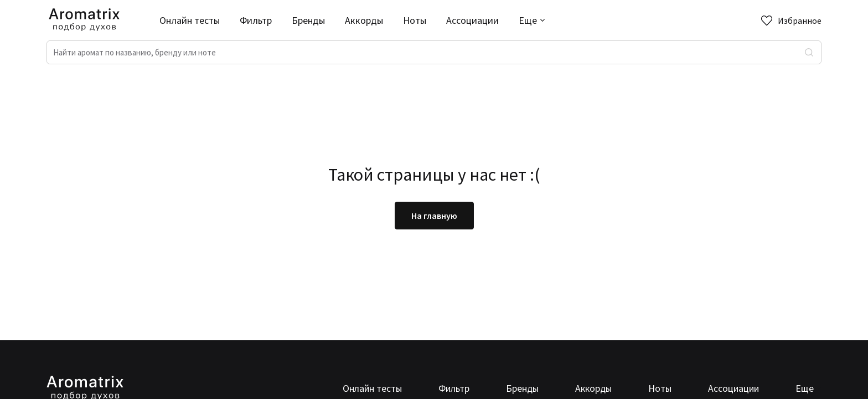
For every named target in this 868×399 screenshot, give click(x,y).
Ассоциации (472, 20)
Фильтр (256, 20)
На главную (434, 216)
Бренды (308, 20)
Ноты (415, 20)
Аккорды (364, 20)
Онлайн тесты (190, 20)
